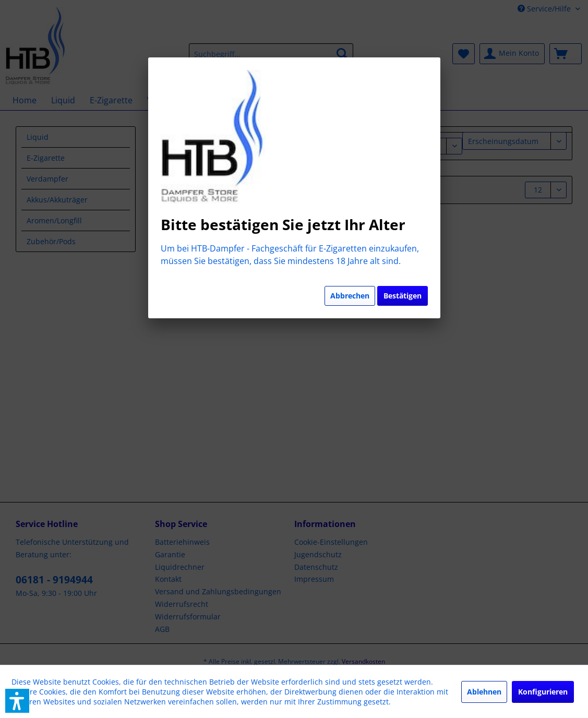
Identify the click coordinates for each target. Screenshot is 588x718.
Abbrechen (350, 296)
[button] (17, 701)
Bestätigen (403, 296)
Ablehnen (484, 692)
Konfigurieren (543, 692)
